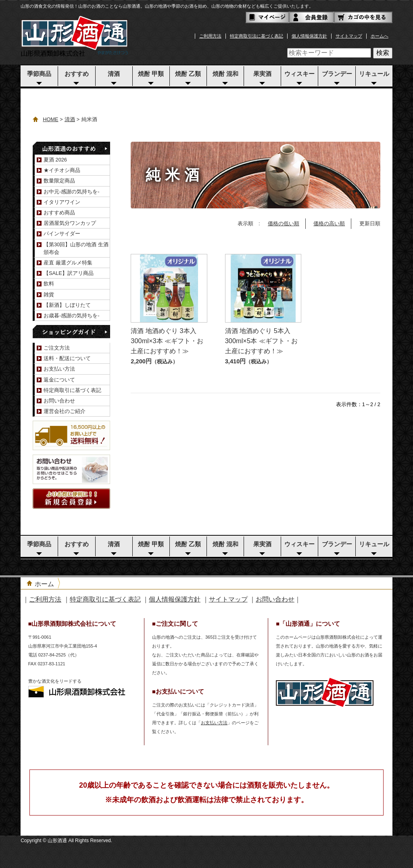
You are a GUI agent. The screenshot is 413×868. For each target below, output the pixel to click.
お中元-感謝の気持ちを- (72, 192)
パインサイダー (62, 234)
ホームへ (380, 36)
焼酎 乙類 (188, 74)
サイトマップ (349, 36)
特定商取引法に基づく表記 (257, 36)
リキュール (374, 74)
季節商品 (39, 74)
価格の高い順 (329, 223)
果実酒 (262, 74)
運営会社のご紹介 (65, 411)
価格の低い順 (284, 223)
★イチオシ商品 (62, 170)
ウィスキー (299, 74)
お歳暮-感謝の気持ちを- (72, 316)
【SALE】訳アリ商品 (69, 273)
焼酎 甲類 (151, 74)
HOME (50, 119)
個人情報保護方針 (309, 36)
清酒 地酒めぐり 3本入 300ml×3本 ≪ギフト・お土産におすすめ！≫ (167, 341)
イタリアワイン (62, 202)
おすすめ (77, 74)
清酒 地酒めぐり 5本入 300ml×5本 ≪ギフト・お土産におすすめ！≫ (261, 341)
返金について (59, 380)
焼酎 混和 (225, 74)
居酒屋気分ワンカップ (70, 223)
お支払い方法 (59, 369)
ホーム (44, 584)
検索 (383, 53)
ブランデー (337, 74)
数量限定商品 (59, 181)
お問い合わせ (59, 401)
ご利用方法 (210, 36)
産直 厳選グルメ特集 (68, 263)
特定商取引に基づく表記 (72, 390)
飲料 (49, 284)
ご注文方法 (57, 348)
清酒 (114, 74)
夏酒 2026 (55, 160)
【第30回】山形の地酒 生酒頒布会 (76, 248)
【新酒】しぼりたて (67, 305)
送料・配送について (67, 358)
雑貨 (49, 295)
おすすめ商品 (59, 213)
